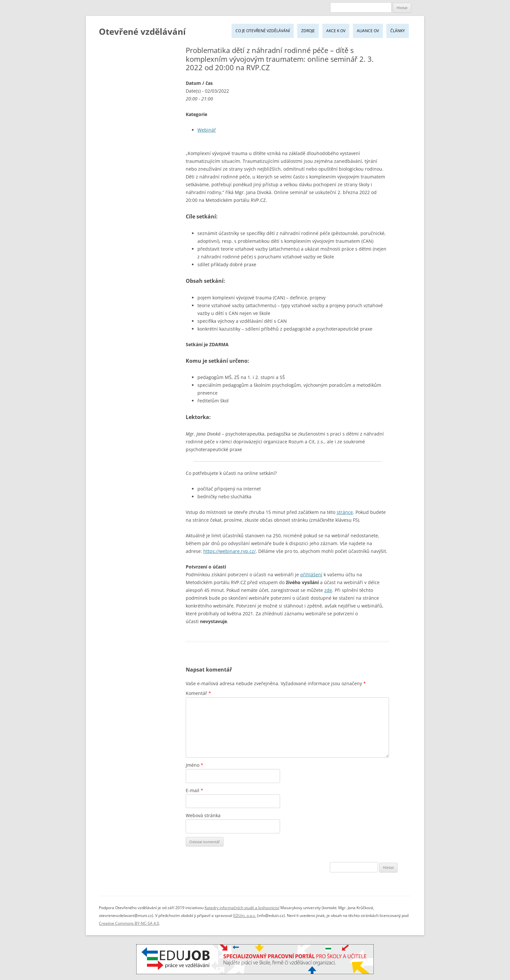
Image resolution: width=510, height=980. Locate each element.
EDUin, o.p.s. (245, 915)
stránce (345, 512)
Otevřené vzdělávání (142, 32)
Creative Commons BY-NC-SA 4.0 (129, 923)
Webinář (207, 130)
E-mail (195, 790)
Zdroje (308, 31)
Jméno (195, 765)
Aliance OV (368, 31)
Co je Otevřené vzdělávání (263, 31)
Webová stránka (203, 815)
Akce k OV (336, 31)
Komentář (198, 693)
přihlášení (311, 575)
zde (328, 590)
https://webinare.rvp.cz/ (229, 551)
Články (398, 31)
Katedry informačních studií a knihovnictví (242, 908)
